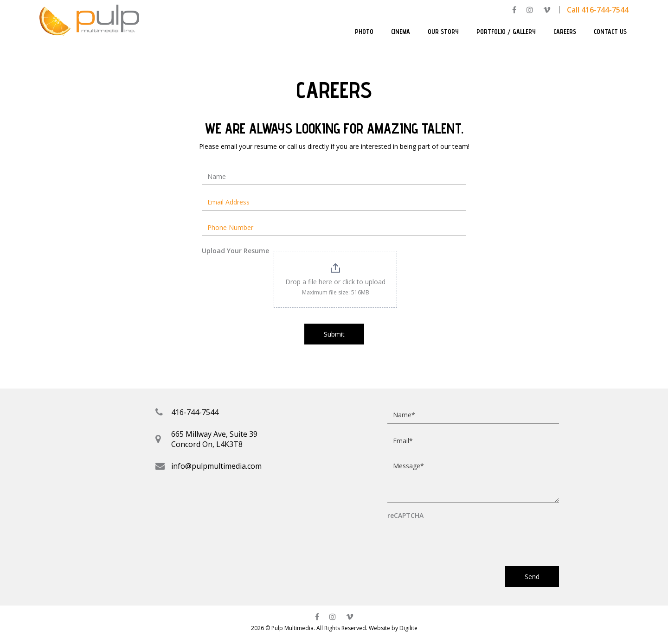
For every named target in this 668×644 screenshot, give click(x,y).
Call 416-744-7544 (598, 10)
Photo (364, 32)
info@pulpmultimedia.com (216, 466)
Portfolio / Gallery (506, 32)
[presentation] (458, 539)
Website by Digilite (393, 628)
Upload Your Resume (235, 251)
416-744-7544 (195, 412)
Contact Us (610, 32)
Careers (565, 32)
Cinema (401, 32)
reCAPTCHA (405, 516)
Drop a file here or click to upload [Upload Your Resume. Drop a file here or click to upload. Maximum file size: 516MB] (335, 282)
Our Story (443, 32)
